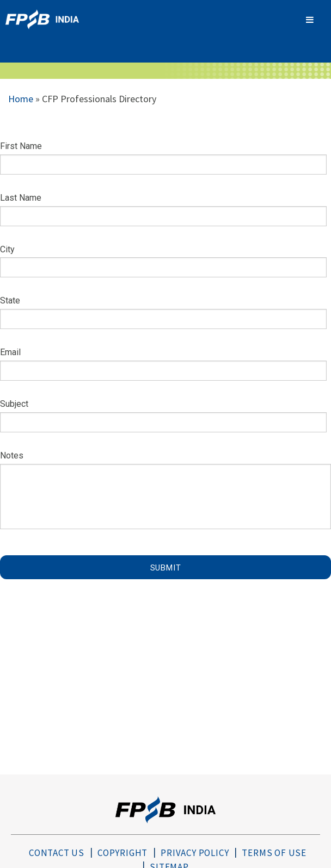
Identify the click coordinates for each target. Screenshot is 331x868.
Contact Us (57, 853)
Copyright (122, 853)
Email (10, 352)
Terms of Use (274, 853)
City (7, 249)
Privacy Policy (195, 853)
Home (21, 99)
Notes (12, 455)
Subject (14, 404)
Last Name (21, 198)
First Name (21, 146)
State (10, 300)
